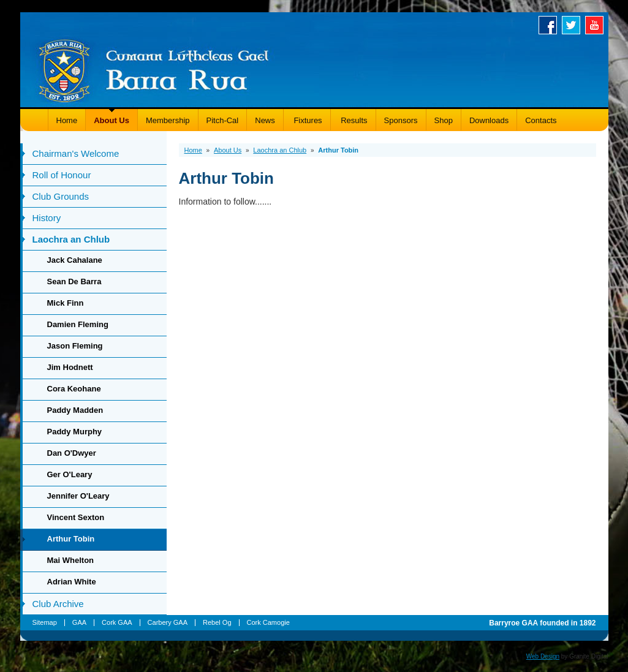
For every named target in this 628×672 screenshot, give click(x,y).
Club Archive (58, 604)
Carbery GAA (168, 622)
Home (67, 120)
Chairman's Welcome (76, 153)
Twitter (573, 25)
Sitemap (45, 622)
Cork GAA (117, 622)
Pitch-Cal (223, 120)
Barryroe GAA (154, 69)
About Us (112, 120)
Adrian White (72, 582)
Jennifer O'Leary (78, 496)
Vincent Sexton (76, 517)
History (47, 218)
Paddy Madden (75, 410)
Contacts (541, 120)
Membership (168, 120)
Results (353, 120)
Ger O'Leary (70, 474)
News (265, 120)
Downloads (489, 120)
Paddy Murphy (75, 432)
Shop (444, 120)
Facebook (550, 25)
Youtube (597, 25)
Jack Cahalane (75, 260)
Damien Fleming (78, 324)
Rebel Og (217, 622)
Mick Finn (66, 303)
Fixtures (307, 120)
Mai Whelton (71, 560)
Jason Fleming (75, 346)
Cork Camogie (268, 622)
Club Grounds (61, 196)
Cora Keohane (74, 389)
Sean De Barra (74, 281)
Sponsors (401, 120)
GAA (79, 622)
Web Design (543, 656)
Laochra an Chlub (71, 239)
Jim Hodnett (70, 367)
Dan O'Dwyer (72, 453)
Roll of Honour (62, 175)
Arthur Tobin (71, 539)
